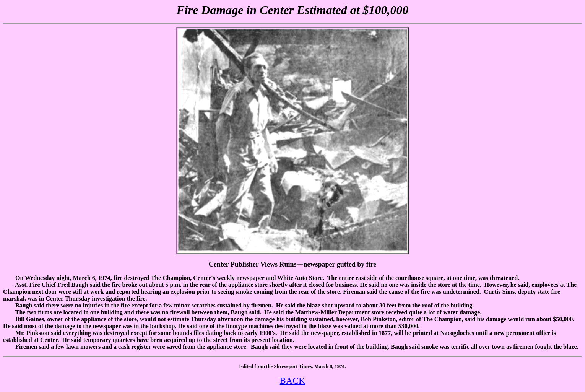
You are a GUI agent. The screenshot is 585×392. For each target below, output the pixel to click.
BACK (293, 381)
